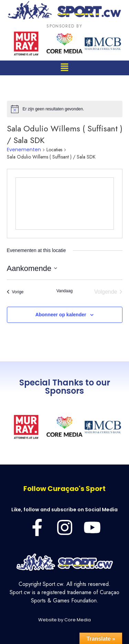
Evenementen (24, 150)
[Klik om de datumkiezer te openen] (32, 268)
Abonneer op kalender (61, 315)
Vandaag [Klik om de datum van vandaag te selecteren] (64, 291)
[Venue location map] (65, 204)
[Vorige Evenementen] (15, 292)
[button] (64, 68)
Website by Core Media (64, 620)
